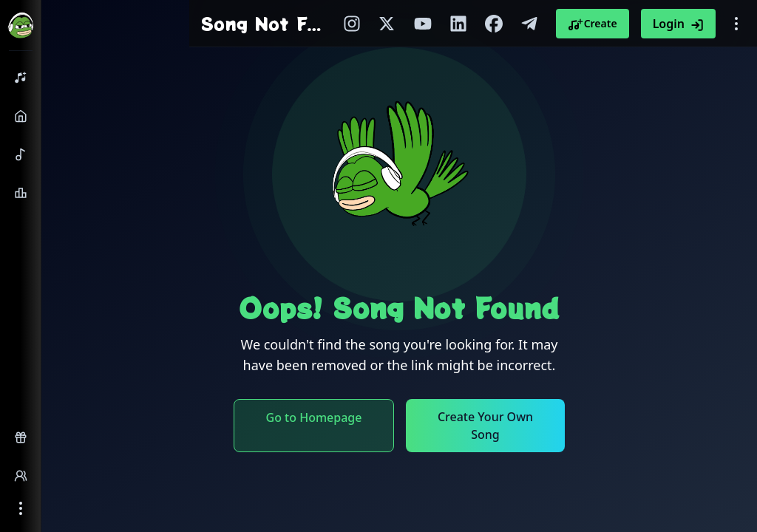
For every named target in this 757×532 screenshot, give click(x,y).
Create (593, 24)
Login (678, 24)
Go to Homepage (314, 417)
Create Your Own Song (485, 426)
